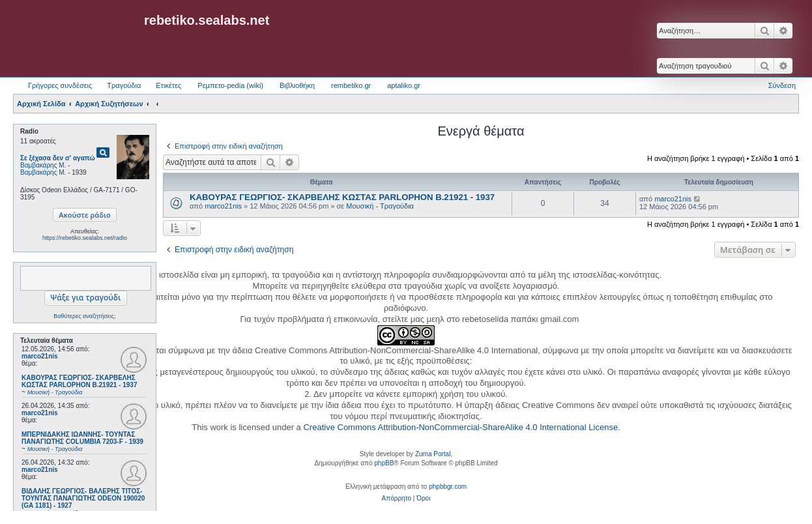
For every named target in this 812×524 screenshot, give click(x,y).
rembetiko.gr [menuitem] (351, 85)
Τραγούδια (124, 85)
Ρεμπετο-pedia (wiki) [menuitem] (230, 85)
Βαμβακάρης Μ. (43, 165)
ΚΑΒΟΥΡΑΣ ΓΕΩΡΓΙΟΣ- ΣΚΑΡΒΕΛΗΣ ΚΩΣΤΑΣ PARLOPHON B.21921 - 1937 (342, 197)
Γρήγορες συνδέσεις (60, 85)
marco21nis (40, 356)
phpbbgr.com (448, 487)
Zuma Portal (433, 454)
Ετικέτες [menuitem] (168, 85)
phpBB (384, 463)
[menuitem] (397, 499)
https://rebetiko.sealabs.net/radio (85, 238)
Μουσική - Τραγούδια (380, 206)
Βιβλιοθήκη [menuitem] (297, 85)
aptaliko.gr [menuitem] (404, 85)
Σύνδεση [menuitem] (782, 85)
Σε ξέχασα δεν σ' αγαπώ (58, 158)
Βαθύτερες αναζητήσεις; (84, 316)
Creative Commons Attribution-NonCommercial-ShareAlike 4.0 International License (460, 427)
